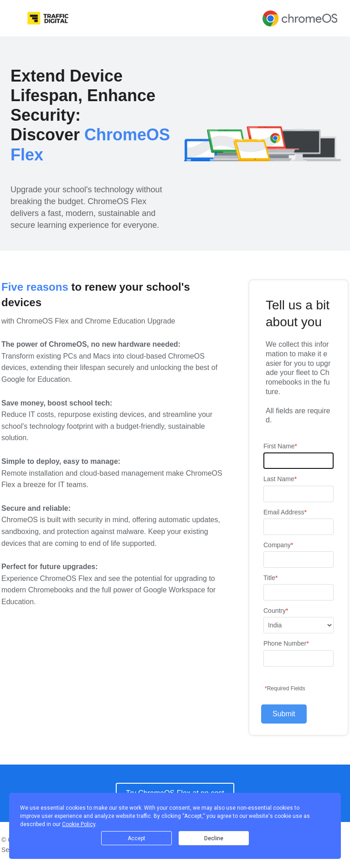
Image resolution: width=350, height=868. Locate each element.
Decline (214, 838)
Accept (136, 838)
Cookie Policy (79, 824)
